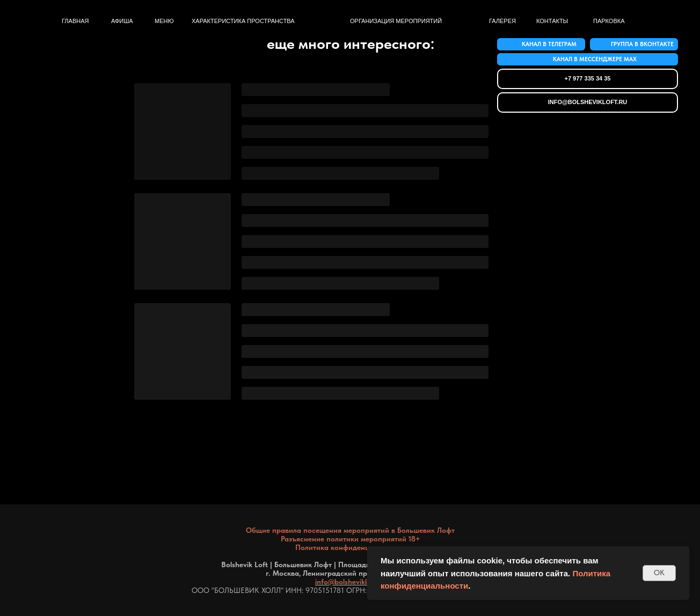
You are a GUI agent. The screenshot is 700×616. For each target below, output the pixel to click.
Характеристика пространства (243, 21)
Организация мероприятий (396, 21)
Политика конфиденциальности (350, 547)
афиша (122, 21)
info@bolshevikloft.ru (350, 582)
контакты (552, 21)
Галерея (502, 21)
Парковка (609, 21)
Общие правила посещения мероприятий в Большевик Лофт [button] (350, 530)
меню (164, 21)
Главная (75, 21)
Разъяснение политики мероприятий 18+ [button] (350, 539)
